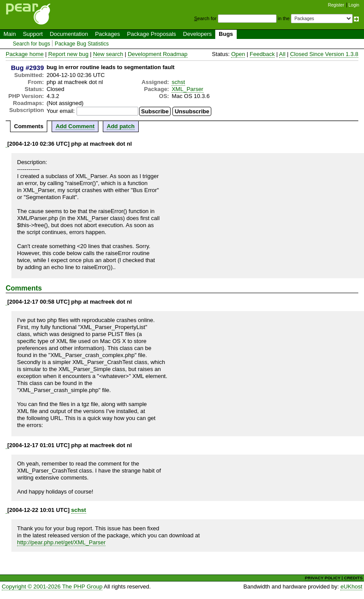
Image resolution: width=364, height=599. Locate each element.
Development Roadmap (158, 54)
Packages (107, 34)
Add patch (121, 126)
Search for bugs (31, 44)
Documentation (69, 34)
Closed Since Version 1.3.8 (324, 54)
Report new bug (68, 54)
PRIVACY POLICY (323, 578)
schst (178, 82)
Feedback (262, 54)
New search (108, 54)
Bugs (226, 34)
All (282, 54)
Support (33, 34)
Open (238, 54)
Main (10, 34)
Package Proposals (151, 34)
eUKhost (351, 587)
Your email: (61, 111)
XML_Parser (187, 89)
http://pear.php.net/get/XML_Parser (61, 542)
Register (336, 5)
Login (354, 5)
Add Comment (75, 126)
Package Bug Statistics (82, 44)
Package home (25, 54)
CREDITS (353, 578)
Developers (197, 34)
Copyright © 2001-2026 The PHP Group (52, 587)
